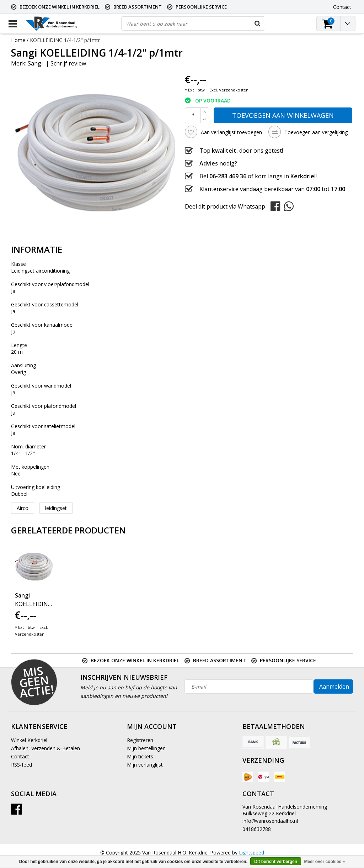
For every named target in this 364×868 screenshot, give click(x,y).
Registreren (140, 740)
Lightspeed (251, 853)
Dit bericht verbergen (276, 862)
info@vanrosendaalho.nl (270, 821)
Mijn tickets (140, 756)
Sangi (35, 63)
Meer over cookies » (324, 862)
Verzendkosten (234, 90)
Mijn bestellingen (146, 748)
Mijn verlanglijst (145, 765)
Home (18, 40)
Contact (20, 756)
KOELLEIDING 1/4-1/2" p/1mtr (65, 40)
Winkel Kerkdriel (29, 740)
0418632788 (257, 829)
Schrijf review (68, 63)
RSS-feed (22, 765)
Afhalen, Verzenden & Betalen (45, 748)
